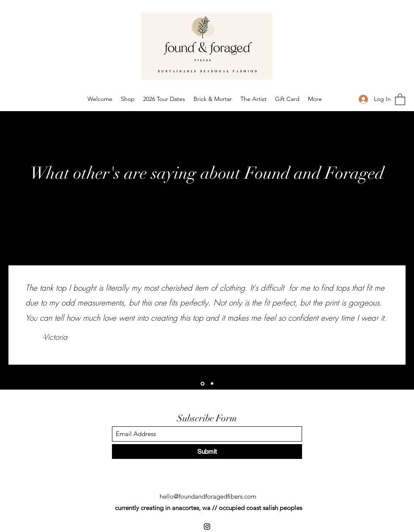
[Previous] (35, 316)
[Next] (379, 316)
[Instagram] (347, 99)
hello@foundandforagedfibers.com (208, 496)
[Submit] (207, 452)
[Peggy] (212, 384)
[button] (400, 99)
